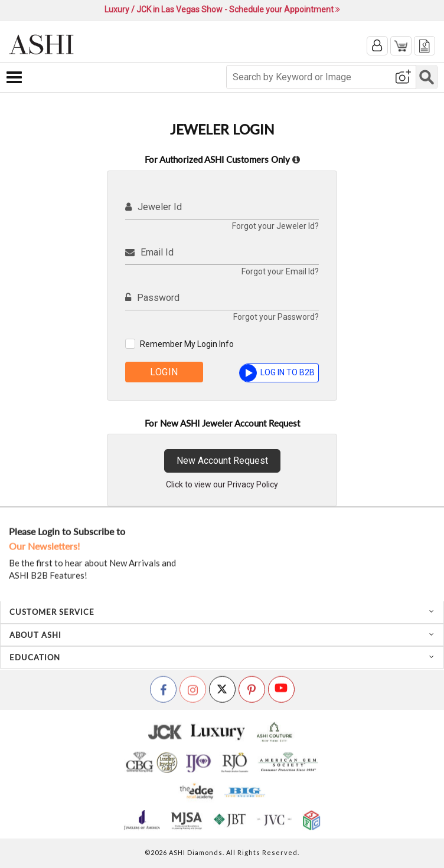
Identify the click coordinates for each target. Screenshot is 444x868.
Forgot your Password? (276, 317)
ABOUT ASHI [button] (222, 635)
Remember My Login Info (187, 344)
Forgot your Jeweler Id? (275, 226)
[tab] (222, 612)
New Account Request (222, 461)
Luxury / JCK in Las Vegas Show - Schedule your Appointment (222, 9)
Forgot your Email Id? (280, 271)
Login (164, 372)
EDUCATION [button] (222, 657)
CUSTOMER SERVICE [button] (222, 612)
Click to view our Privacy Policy (222, 484)
